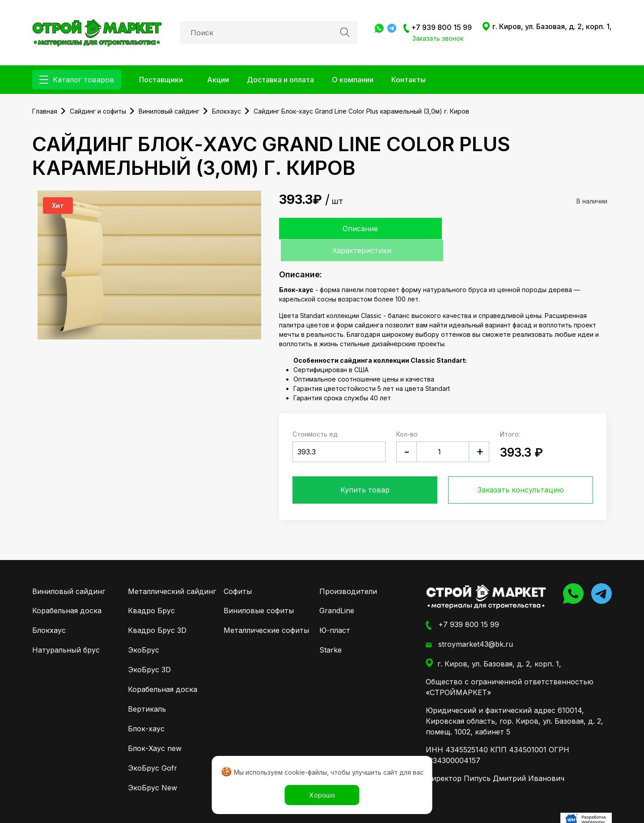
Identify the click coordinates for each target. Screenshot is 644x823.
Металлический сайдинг (172, 570)
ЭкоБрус (144, 628)
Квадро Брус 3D (157, 609)
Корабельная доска (67, 589)
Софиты (238, 570)
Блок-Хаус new (155, 727)
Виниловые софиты (259, 589)
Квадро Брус (151, 589)
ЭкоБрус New (153, 766)
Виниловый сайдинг (69, 570)
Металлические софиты (266, 609)
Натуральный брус (66, 628)
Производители (348, 570)
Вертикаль (147, 687)
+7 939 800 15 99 (438, 28)
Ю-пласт (335, 609)
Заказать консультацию (521, 468)
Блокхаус (49, 609)
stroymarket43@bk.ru (469, 623)
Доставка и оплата (280, 80)
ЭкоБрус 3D (149, 648)
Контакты (409, 80)
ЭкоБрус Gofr (153, 747)
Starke (330, 628)
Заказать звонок (438, 38)
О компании (353, 80)
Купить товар (365, 468)
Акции (218, 80)
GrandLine (337, 589)
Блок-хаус (146, 707)
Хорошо (322, 795)
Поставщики (161, 80)
